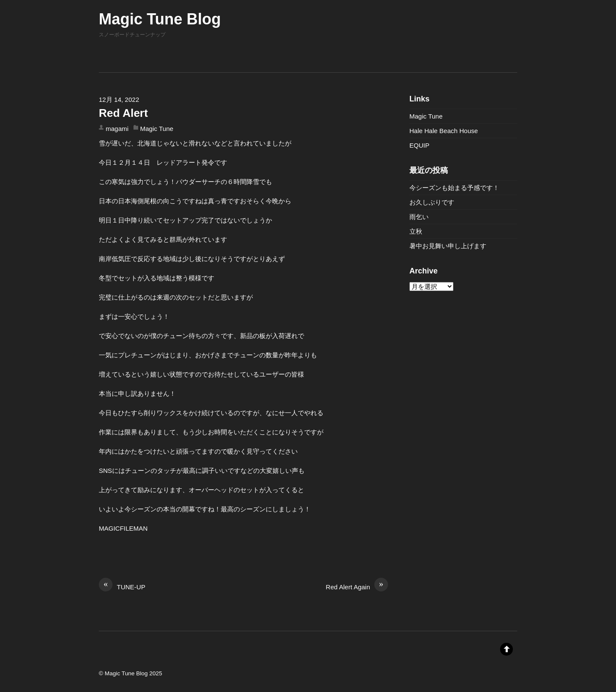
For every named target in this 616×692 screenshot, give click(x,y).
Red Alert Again (357, 586)
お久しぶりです (432, 202)
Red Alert (123, 113)
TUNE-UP (122, 586)
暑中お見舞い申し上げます (448, 246)
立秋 (416, 231)
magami (117, 129)
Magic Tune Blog (126, 673)
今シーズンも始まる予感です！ (454, 188)
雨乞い (419, 217)
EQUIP (419, 145)
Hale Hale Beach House (444, 131)
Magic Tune (157, 129)
